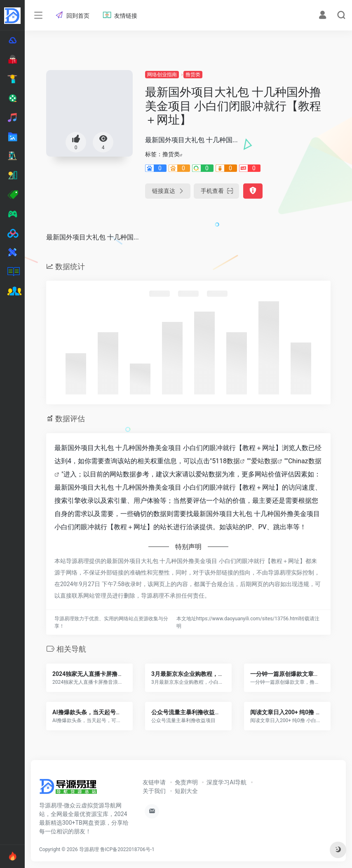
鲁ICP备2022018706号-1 (127, 849)
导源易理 (89, 849)
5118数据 (226, 461)
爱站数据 (264, 461)
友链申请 (154, 782)
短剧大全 (186, 791)
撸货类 (193, 75)
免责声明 (186, 782)
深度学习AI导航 (226, 782)
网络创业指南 (162, 75)
